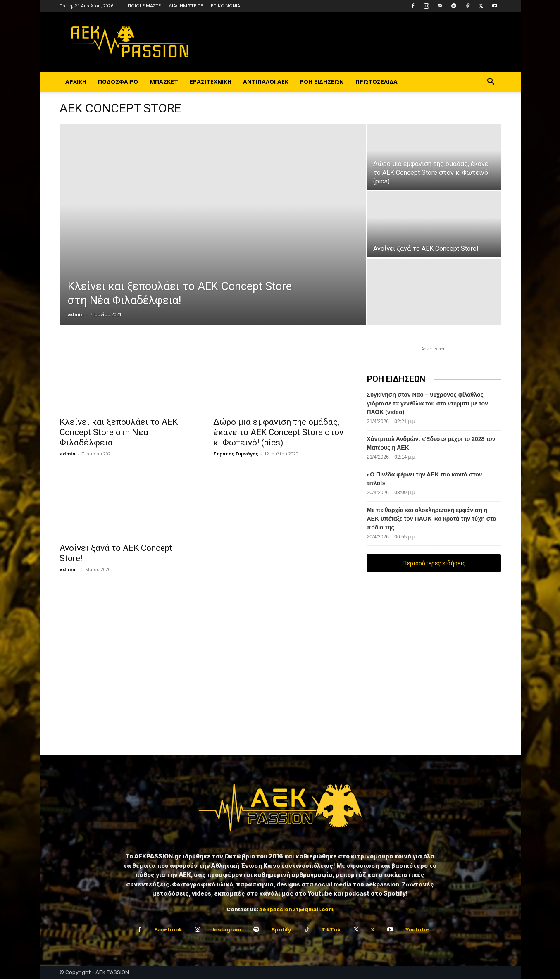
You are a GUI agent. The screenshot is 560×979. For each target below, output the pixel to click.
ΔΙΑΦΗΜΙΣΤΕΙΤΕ (186, 6)
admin (76, 314)
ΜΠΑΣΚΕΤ (164, 82)
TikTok (331, 929)
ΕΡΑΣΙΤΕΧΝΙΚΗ (211, 82)
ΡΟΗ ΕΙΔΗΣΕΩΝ (322, 82)
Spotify (281, 929)
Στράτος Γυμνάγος (236, 454)
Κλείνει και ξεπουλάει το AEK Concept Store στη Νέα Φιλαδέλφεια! (119, 432)
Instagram (227, 929)
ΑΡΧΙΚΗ (76, 82)
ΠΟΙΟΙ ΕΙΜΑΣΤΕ (144, 6)
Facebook (168, 929)
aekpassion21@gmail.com (296, 909)
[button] (491, 82)
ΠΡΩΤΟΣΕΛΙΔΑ (377, 82)
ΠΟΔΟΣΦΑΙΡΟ (118, 82)
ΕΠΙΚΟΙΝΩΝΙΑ (225, 6)
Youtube (417, 929)
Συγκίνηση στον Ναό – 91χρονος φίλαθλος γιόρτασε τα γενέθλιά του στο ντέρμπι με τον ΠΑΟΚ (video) (428, 403)
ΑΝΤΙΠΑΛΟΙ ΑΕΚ (266, 82)
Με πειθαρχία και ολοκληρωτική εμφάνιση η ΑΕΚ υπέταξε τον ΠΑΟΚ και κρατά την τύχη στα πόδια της (432, 519)
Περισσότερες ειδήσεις (434, 563)
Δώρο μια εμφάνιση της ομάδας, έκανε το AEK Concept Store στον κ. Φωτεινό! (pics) (278, 432)
